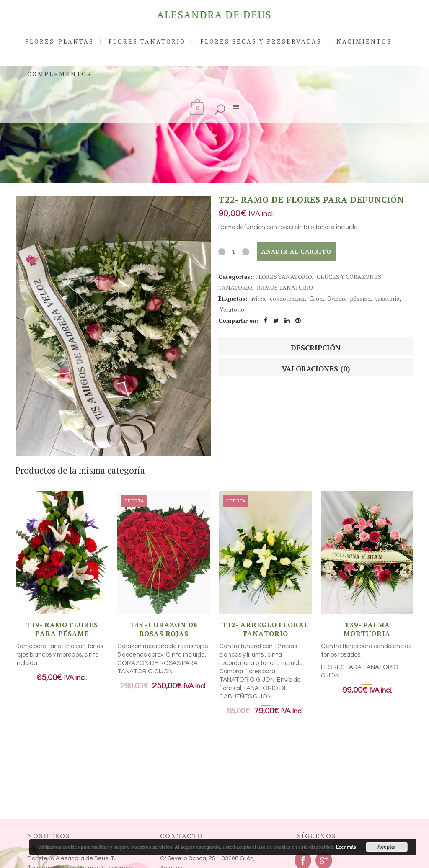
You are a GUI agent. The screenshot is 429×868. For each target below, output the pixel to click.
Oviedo (336, 298)
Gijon (316, 298)
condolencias (287, 298)
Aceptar (387, 847)
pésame (360, 298)
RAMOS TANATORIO (285, 287)
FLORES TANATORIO (284, 277)
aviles (258, 298)
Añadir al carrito (296, 251)
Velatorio (232, 309)
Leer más (346, 847)
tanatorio (387, 298)
